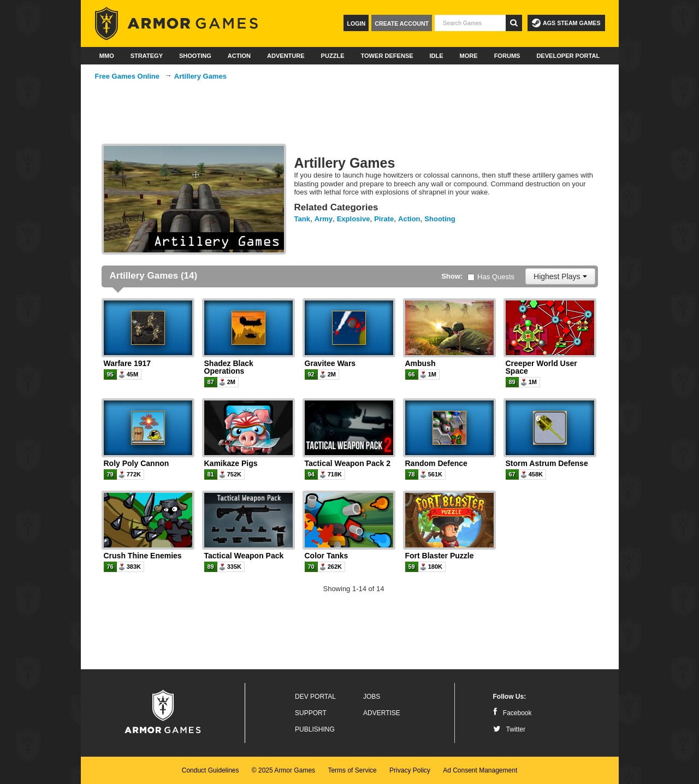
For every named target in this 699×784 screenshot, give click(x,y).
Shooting (195, 56)
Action (239, 56)
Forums (507, 56)
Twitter (509, 729)
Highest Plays (560, 276)
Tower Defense (387, 56)
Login (356, 23)
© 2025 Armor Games (283, 770)
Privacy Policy (410, 770)
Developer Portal (568, 56)
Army (324, 219)
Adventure (286, 56)
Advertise (382, 713)
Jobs (372, 697)
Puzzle (333, 56)
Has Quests (491, 277)
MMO (107, 56)
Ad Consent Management (480, 770)
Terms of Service (352, 770)
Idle (437, 56)
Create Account (402, 23)
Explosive (354, 219)
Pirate (384, 219)
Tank (302, 219)
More (469, 56)
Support (311, 713)
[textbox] (470, 23)
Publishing (315, 729)
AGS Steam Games (566, 23)
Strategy (147, 56)
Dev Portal (315, 697)
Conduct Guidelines (211, 770)
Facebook (513, 713)
